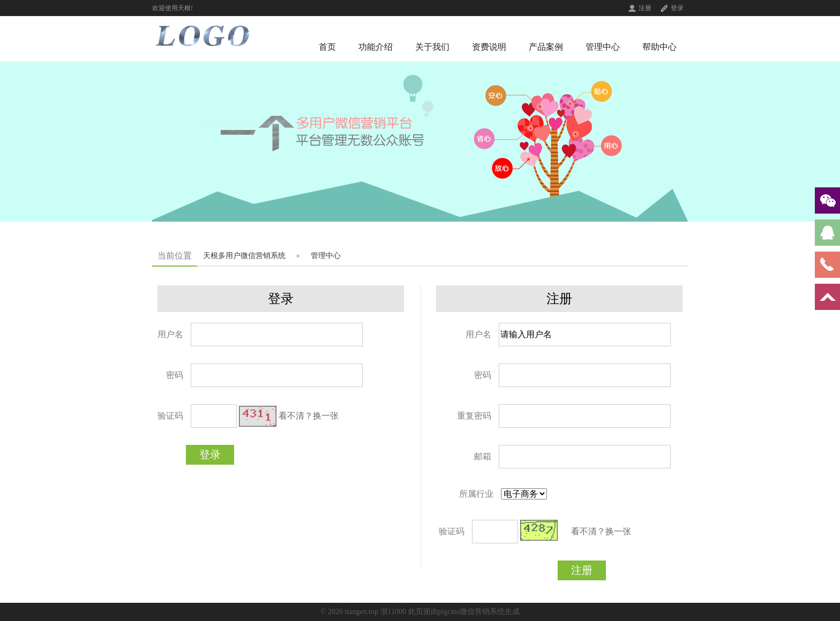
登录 (677, 8)
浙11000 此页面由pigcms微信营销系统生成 (450, 612)
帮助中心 (659, 47)
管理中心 (603, 47)
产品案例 (546, 47)
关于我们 (432, 47)
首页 (327, 47)
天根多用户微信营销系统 (244, 256)
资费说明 (489, 47)
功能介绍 (376, 47)
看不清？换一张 (309, 416)
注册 (645, 8)
